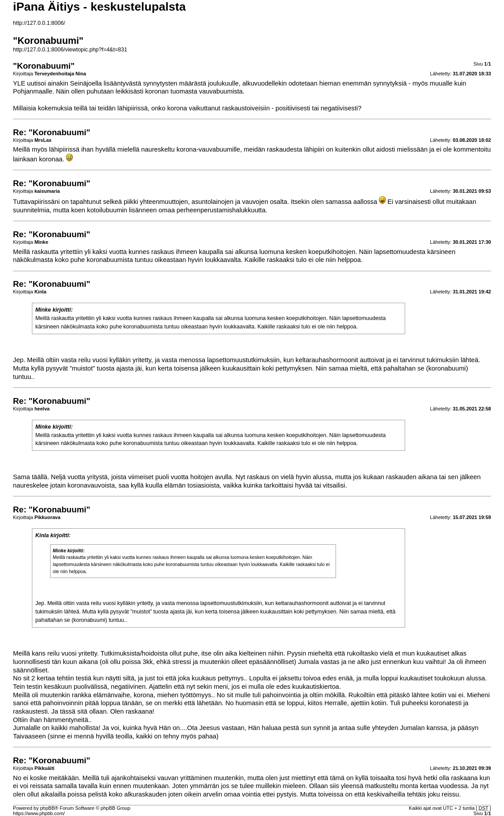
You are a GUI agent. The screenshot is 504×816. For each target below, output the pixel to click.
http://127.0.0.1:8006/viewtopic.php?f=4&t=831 (70, 50)
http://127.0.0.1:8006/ (39, 23)
